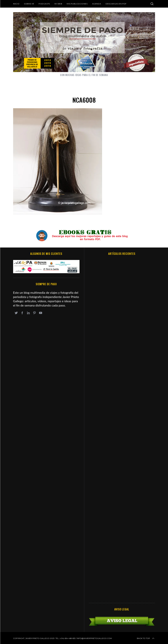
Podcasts (44, 4)
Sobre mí (29, 4)
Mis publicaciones (77, 4)
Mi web (58, 4)
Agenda (97, 4)
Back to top (146, 638)
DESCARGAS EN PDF (116, 4)
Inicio (16, 4)
